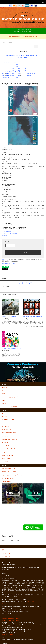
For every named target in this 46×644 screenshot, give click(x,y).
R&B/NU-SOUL (5, 426)
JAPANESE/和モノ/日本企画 (13, 55)
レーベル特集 (5, 462)
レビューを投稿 (28, 283)
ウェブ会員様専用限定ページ (9, 469)
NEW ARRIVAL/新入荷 (13, 36)
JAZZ (3, 413)
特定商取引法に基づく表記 (8, 263)
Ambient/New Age (6, 446)
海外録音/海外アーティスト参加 (10, 77)
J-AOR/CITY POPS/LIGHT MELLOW (11, 72)
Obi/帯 (33, 74)
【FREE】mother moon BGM (9, 472)
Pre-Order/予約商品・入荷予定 (30, 36)
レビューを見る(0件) (18, 283)
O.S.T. (3, 452)
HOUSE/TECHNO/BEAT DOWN (9, 439)
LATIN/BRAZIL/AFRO (7, 430)
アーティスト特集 (6, 459)
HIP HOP (4, 423)
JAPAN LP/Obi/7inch (26, 74)
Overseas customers (6, 481)
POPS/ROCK (9, 66)
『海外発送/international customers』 (11, 619)
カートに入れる (23, 253)
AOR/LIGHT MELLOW (25, 66)
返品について (5, 259)
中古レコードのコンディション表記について (13, 475)
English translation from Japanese (11, 620)
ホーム (3, 62)
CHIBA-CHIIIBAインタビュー (9, 478)
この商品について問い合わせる (9, 234)
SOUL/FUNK (16, 62)
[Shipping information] (7, 634)
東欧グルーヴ (5, 436)
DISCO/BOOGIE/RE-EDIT (8, 420)
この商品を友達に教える (8, 232)
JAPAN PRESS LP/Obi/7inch (28, 55)
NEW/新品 (16, 64)
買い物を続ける (5, 236)
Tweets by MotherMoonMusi (23, 506)
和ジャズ (38, 55)
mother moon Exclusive (23, 57)
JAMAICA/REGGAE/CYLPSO (9, 433)
